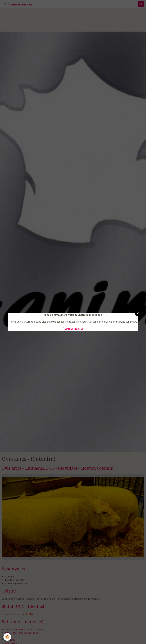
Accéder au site (73, 329)
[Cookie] (7, 637)
